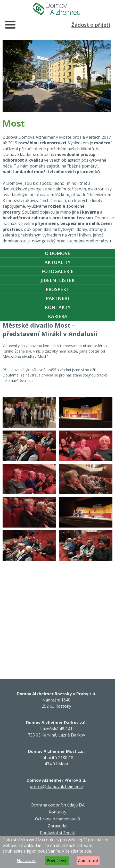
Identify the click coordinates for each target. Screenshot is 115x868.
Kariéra (58, 316)
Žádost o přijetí (91, 25)
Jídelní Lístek (58, 280)
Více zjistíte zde (76, 851)
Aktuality (58, 262)
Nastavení (27, 861)
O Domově (58, 253)
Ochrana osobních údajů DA (58, 805)
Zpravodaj (58, 826)
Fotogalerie (58, 271)
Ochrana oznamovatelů (58, 819)
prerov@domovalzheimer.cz (56, 786)
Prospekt (58, 289)
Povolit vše (57, 861)
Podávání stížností (58, 833)
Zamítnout (88, 861)
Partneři (58, 298)
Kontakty (58, 307)
